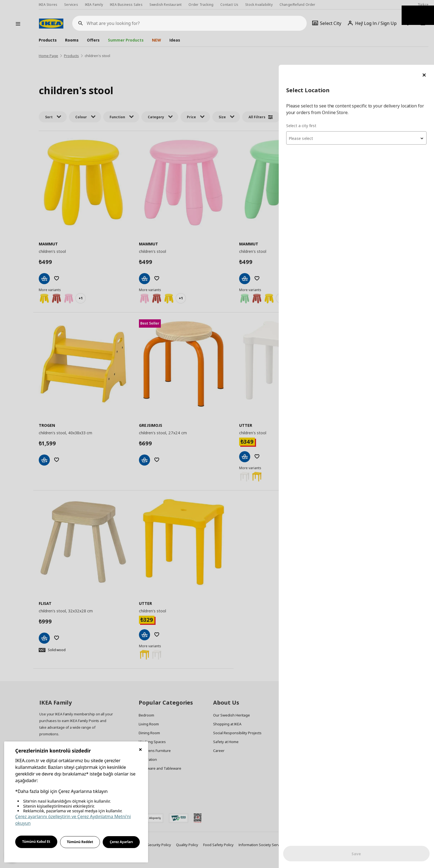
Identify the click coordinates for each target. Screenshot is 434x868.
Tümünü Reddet (80, 842)
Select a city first (324, 61)
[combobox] (368, 73)
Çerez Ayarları (121, 842)
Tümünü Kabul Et (36, 842)
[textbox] (368, 74)
